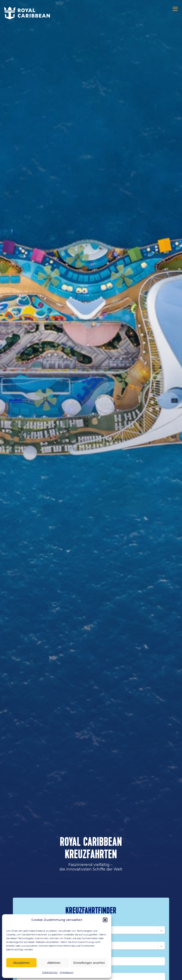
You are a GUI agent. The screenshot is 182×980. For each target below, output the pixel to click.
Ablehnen (54, 963)
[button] (105, 920)
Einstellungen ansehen (89, 963)
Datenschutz (50, 972)
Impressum (67, 972)
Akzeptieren (21, 963)
